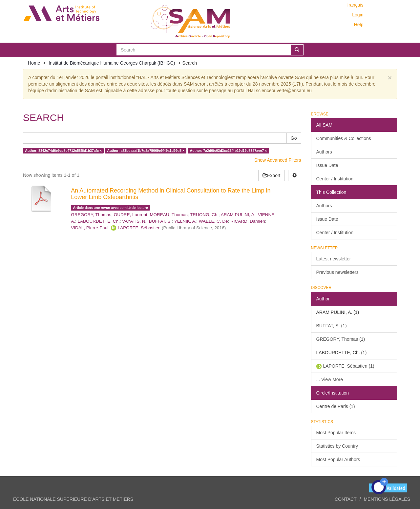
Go (294, 138)
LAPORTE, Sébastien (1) (349, 366)
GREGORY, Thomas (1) (341, 339)
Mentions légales (387, 499)
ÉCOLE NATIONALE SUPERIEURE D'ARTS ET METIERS (73, 499)
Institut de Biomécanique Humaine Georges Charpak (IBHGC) (112, 63)
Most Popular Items (336, 433)
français (355, 5)
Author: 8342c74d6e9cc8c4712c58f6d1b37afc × (63, 151)
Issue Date (327, 165)
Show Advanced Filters (278, 160)
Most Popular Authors (338, 459)
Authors (324, 152)
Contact (346, 499)
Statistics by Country (337, 446)
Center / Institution (335, 179)
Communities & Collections (344, 138)
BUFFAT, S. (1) (332, 326)
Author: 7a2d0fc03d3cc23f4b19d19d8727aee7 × (229, 151)
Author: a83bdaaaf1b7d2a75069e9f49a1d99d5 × (146, 151)
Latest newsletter (334, 259)
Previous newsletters (337, 272)
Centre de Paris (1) (336, 406)
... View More (330, 379)
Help (359, 25)
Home (34, 63)
